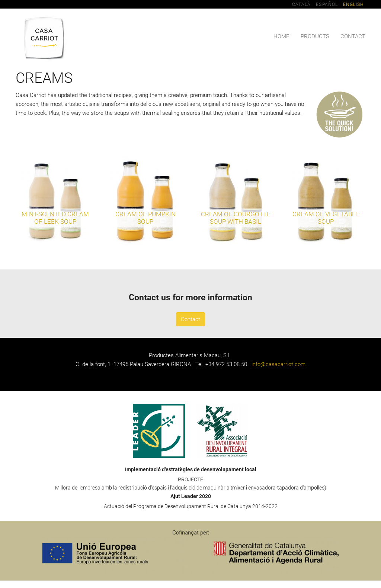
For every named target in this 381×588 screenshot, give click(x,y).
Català (301, 4)
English (353, 4)
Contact (353, 36)
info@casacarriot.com (278, 364)
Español (327, 4)
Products (315, 36)
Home (281, 36)
